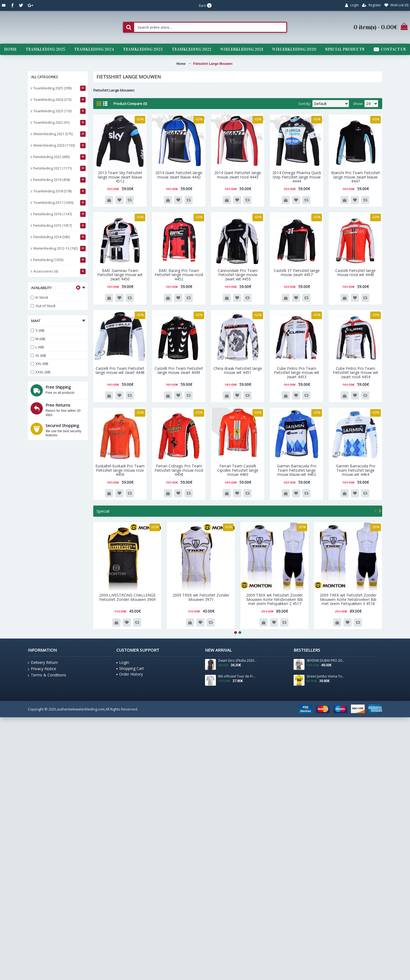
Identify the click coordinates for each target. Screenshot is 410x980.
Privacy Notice (42, 669)
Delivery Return (43, 663)
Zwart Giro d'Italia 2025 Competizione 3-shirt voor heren (237, 661)
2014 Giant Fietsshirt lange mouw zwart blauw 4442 (179, 175)
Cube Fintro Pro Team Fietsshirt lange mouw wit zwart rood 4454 (355, 373)
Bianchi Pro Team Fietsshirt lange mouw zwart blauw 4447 (356, 177)
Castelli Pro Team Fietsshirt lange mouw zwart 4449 (179, 370)
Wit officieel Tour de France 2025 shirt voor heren (237, 676)
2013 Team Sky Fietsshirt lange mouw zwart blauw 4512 (120, 177)
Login (123, 662)
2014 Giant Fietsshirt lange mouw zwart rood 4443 (238, 175)
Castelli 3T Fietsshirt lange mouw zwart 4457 (297, 273)
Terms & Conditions (47, 675)
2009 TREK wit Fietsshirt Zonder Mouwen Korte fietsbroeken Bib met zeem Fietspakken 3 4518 (348, 599)
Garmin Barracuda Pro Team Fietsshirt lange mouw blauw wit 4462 (297, 470)
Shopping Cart (130, 668)
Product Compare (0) (130, 104)
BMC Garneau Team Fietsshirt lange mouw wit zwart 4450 (120, 275)
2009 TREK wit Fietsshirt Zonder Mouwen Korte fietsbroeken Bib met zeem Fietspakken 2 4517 (275, 599)
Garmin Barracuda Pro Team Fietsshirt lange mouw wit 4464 (356, 470)
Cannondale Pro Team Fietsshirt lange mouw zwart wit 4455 (238, 275)
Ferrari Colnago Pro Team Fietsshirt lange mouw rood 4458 (179, 470)
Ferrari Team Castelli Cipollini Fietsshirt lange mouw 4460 (238, 470)
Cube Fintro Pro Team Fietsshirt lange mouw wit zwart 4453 (297, 373)
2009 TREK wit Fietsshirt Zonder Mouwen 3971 (201, 597)
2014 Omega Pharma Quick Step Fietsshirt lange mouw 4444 (297, 177)
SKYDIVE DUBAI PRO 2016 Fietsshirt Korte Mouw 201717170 (326, 661)
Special (103, 511)
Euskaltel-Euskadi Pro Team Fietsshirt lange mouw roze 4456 (120, 470)
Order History (130, 674)
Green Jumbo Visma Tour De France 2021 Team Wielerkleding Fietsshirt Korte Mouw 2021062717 (326, 676)
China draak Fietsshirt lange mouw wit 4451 (238, 370)
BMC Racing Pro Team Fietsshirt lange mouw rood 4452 (179, 275)
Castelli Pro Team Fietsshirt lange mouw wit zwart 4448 (120, 370)
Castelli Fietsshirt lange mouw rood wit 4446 (355, 273)
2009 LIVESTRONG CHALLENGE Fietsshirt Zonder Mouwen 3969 (127, 597)
